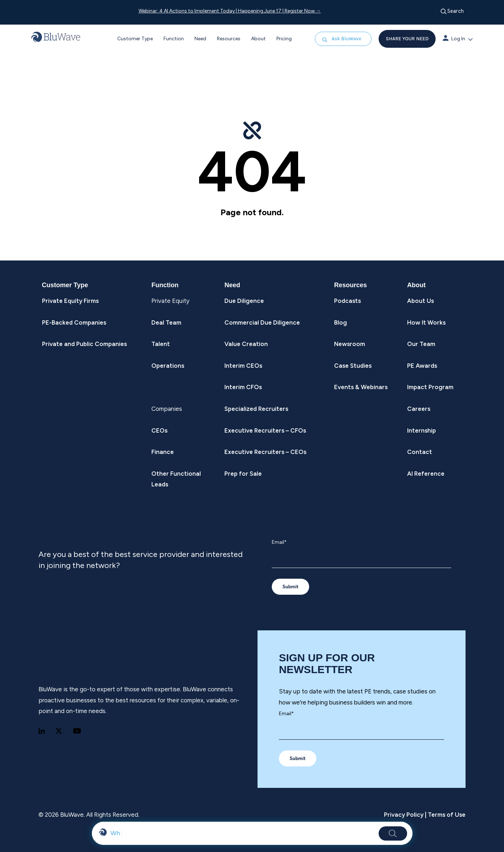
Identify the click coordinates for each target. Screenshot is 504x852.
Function (174, 39)
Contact (420, 452)
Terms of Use (446, 815)
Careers (419, 409)
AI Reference (426, 474)
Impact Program (430, 387)
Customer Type (135, 39)
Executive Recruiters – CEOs (265, 452)
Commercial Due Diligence (262, 322)
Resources (229, 39)
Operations (168, 366)
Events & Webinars (361, 387)
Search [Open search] (452, 11)
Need (200, 39)
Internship (422, 430)
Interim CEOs (243, 366)
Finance (163, 452)
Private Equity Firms (70, 301)
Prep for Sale (243, 474)
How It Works (426, 322)
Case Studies (353, 366)
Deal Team (166, 322)
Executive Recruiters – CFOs (265, 430)
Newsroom (350, 344)
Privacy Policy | (405, 815)
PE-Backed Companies (74, 322)
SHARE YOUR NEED (407, 39)
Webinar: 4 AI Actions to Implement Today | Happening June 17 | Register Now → (230, 11)
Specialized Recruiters (256, 409)
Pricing (284, 39)
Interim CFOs (243, 387)
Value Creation (246, 344)
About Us (420, 301)
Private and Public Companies (84, 344)
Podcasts (347, 301)
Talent (161, 344)
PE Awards (422, 366)
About (258, 39)
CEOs (159, 430)
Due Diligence (244, 301)
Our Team (421, 344)
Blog (341, 322)
